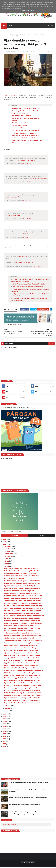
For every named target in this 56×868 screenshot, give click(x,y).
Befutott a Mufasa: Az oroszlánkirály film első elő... (22, 572)
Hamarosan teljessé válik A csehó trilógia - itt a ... (21, 646)
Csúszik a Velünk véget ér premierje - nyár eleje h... (22, 634)
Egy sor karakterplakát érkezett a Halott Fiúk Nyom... (23, 599)
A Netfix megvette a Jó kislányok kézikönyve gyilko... (23, 604)
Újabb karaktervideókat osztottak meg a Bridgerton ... (24, 609)
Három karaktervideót (11, 96)
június (7, 562)
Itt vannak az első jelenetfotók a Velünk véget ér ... (22, 569)
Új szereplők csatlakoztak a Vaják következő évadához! (24, 696)
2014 (5, 737)
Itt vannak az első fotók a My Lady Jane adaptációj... (23, 589)
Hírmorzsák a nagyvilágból (38, 34)
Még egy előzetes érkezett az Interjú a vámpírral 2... (22, 704)
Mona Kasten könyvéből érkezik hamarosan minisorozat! (24, 617)
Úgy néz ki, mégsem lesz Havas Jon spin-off (20, 664)
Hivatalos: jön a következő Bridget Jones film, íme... (22, 669)
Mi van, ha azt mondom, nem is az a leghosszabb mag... (24, 606)
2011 (5, 745)
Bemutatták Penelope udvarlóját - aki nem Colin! (22, 666)
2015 (5, 735)
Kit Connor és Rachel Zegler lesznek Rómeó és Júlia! (22, 629)
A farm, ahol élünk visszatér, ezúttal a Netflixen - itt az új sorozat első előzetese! (31, 792)
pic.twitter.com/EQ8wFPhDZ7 (14, 216)
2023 (5, 715)
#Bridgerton (23, 257)
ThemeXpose (31, 866)
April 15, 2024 (27, 164)
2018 (5, 727)
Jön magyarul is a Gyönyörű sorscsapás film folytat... (23, 602)
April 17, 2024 (27, 201)
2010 (5, 747)
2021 (5, 720)
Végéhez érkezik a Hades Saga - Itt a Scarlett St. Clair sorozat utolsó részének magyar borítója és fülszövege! (31, 814)
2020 (5, 722)
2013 (5, 740)
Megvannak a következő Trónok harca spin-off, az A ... (23, 686)
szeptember (9, 555)
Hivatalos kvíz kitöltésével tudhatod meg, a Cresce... (23, 681)
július (7, 560)
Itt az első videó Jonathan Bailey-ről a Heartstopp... (22, 584)
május (7, 565)
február (8, 709)
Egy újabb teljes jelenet (20, 126)
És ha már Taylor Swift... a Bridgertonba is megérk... (22, 619)
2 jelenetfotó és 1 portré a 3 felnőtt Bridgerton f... (21, 587)
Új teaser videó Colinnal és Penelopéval (26, 131)
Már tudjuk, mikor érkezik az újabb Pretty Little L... (22, 651)
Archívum (15, 536)
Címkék (41, 536)
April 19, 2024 (27, 238)
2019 (5, 725)
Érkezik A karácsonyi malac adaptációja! (19, 631)
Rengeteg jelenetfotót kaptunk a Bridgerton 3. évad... (23, 636)
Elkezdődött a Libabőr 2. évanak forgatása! (19, 592)
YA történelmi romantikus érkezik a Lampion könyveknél (24, 674)
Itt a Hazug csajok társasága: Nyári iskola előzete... (22, 614)
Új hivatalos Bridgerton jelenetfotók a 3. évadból (21, 654)
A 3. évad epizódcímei (20, 124)
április (7, 567)
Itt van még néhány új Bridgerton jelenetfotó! (20, 626)
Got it (33, 11)
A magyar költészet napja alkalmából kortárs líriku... (23, 659)
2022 (5, 717)
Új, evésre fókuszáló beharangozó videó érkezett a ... (23, 699)
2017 (5, 730)
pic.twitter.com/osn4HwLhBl (38, 179)
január (7, 712)
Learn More (25, 11)
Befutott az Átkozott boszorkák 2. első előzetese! (25, 805)
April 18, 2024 (27, 220)
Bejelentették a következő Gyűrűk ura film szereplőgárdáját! (28, 798)
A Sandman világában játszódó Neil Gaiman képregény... (24, 671)
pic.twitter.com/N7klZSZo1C (27, 161)
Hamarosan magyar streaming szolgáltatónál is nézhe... (24, 689)
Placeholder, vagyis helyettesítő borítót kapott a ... (22, 679)
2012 (5, 742)
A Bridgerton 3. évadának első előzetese (26, 109)
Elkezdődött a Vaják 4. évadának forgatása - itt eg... (23, 621)
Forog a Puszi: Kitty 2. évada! (14, 579)
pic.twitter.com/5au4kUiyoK (14, 198)
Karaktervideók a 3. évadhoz (22, 116)
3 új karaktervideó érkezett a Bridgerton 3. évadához (23, 641)
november (9, 550)
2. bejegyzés (24, 114)
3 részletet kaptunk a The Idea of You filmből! (20, 574)
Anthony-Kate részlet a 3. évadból (24, 134)
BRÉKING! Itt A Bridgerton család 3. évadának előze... (23, 656)
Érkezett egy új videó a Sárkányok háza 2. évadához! (23, 612)
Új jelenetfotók (17, 129)
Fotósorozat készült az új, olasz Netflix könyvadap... (22, 701)
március (8, 707)
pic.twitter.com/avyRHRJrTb (25, 264)
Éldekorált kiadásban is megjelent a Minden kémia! (22, 582)
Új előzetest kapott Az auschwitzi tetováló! (19, 639)
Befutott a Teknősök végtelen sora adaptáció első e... (23, 694)
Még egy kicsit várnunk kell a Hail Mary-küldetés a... (22, 661)
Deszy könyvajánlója (9, 825)
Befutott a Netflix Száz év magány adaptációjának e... (23, 624)
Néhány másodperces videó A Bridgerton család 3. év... (24, 597)
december (9, 547)
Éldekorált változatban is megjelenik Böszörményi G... (23, 676)
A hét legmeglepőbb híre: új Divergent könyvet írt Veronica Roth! (29, 783)
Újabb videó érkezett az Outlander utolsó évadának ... (23, 684)
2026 (5, 540)
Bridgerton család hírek (24, 34)
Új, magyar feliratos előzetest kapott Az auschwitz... (23, 594)
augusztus (9, 557)
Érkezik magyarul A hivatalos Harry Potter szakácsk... (23, 691)
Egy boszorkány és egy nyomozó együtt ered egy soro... (24, 644)
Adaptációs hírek (12, 34)
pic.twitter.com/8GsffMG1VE (19, 235)
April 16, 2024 (27, 183)
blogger (51, 345)
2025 (5, 542)
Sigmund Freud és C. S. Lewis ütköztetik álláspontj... (22, 649)
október (8, 552)
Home (6, 34)
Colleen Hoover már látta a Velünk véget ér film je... (22, 577)
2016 (5, 732)
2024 (5, 545)
